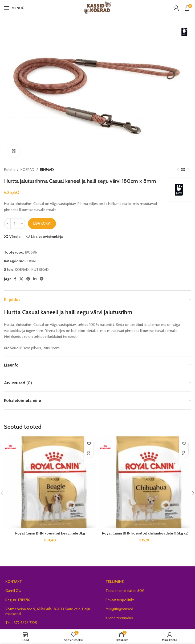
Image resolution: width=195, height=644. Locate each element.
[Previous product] (178, 170)
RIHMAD (47, 170)
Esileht (9, 170)
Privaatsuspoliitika (120, 600)
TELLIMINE (115, 582)
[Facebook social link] (15, 279)
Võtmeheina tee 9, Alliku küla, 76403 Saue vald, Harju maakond (48, 611)
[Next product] (188, 170)
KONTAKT (14, 582)
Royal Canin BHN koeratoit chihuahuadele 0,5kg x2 (145, 533)
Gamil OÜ (13, 591)
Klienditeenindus (119, 618)
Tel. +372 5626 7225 (21, 623)
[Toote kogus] (15, 224)
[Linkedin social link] (35, 279)
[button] (89, 453)
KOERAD (27, 170)
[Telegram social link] (42, 279)
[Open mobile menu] (14, 8)
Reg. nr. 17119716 (18, 600)
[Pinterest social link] (28, 279)
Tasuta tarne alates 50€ (125, 591)
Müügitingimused (119, 609)
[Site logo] (98, 7)
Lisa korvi (42, 223)
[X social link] (21, 279)
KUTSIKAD (40, 270)
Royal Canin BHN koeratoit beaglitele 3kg (50, 533)
